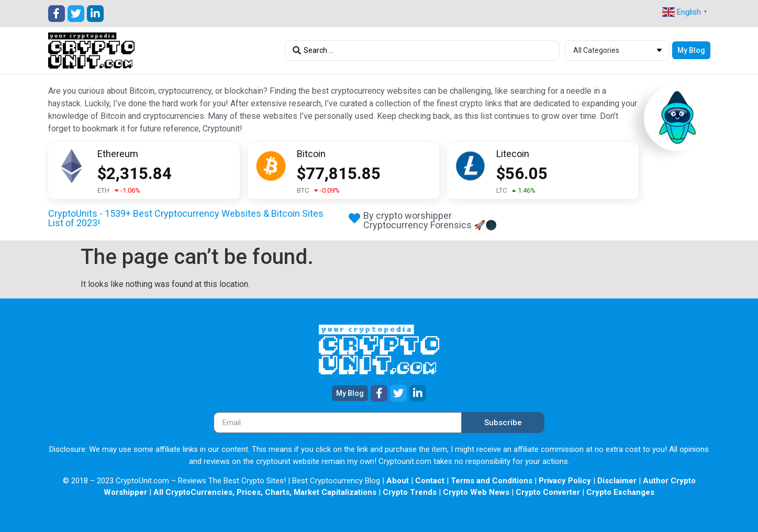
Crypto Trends (410, 492)
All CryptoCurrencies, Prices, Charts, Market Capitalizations (265, 492)
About (398, 481)
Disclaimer (617, 481)
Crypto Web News (476, 492)
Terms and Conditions (492, 481)
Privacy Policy (565, 481)
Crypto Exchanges (620, 492)
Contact (430, 481)
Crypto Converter (548, 492)
